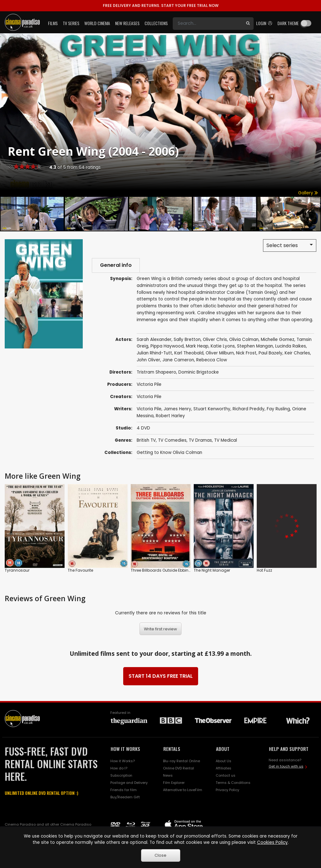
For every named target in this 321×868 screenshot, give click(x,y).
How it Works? (123, 761)
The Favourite (80, 571)
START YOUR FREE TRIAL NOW (161, 5)
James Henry (177, 409)
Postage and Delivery (129, 783)
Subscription (121, 775)
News (168, 775)
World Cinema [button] (97, 23)
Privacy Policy (227, 790)
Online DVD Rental (179, 768)
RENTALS (172, 749)
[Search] (208, 24)
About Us (224, 761)
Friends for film (124, 790)
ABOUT (223, 749)
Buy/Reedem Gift (125, 797)
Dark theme (288, 23)
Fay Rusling (278, 409)
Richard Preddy (249, 409)
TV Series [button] (71, 23)
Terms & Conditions (233, 783)
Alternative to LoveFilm (183, 790)
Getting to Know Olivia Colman (169, 453)
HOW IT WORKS (125, 749)
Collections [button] (156, 23)
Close (160, 855)
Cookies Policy (272, 842)
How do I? (119, 768)
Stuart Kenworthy (212, 409)
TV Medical (226, 440)
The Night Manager (212, 571)
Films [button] (53, 23)
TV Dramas (200, 440)
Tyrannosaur (17, 571)
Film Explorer (174, 783)
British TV (146, 440)
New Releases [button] (127, 23)
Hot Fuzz (264, 571)
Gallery (308, 193)
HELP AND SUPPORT (289, 749)
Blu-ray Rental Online (182, 761)
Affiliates (224, 768)
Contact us (226, 775)
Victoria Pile (149, 384)
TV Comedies (172, 440)
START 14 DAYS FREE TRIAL (161, 676)
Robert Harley (170, 416)
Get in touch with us (286, 766)
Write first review (160, 629)
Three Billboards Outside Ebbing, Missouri (170, 571)
